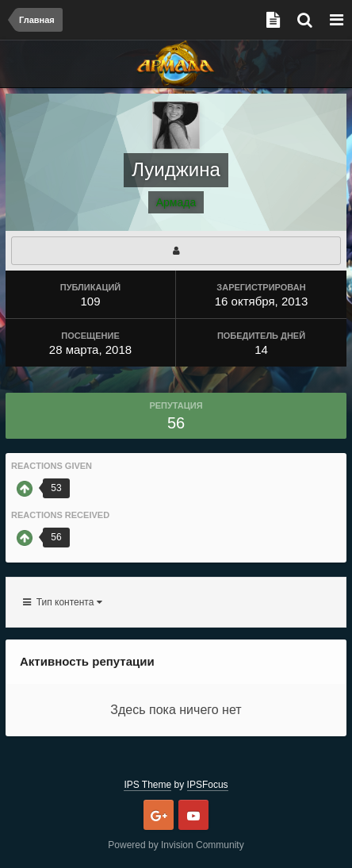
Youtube (193, 815)
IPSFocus (208, 785)
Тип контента (63, 602)
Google (159, 815)
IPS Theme (147, 785)
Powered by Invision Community (176, 845)
